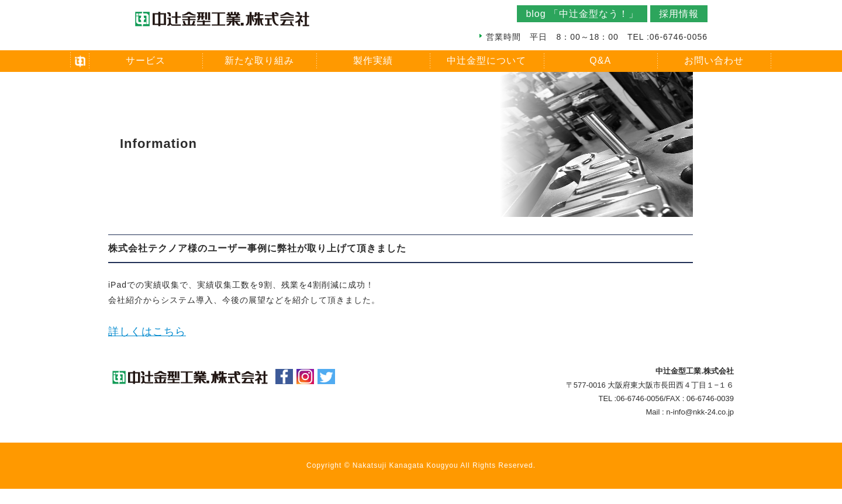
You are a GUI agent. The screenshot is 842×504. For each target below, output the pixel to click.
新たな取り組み (259, 61)
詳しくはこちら (147, 332)
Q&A (600, 61)
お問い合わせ (714, 61)
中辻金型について (486, 61)
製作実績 (373, 61)
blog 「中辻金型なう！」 (582, 14)
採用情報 (679, 14)
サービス (146, 61)
